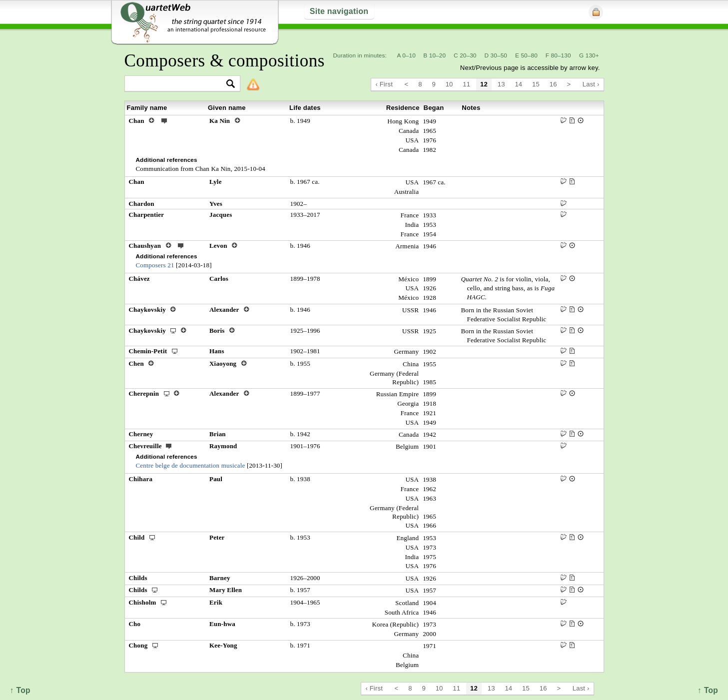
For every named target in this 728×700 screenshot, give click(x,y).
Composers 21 (155, 265)
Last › (591, 84)
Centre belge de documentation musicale (191, 465)
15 (536, 84)
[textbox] (178, 84)
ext (164, 120)
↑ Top (708, 690)
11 (466, 84)
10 (449, 84)
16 (553, 84)
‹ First (384, 84)
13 (501, 84)
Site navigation (339, 11)
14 (518, 84)
